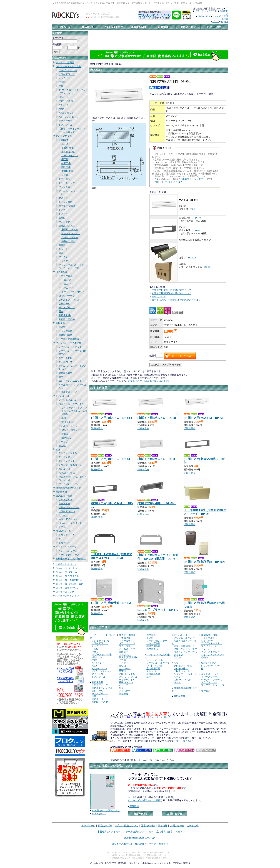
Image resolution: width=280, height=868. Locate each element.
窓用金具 (60, 323)
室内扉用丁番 (66, 362)
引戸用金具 (62, 272)
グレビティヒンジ (68, 70)
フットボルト (66, 500)
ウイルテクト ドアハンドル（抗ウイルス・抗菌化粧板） (74, 411)
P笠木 (62, 109)
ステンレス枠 (66, 202)
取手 (61, 377)
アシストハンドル (71, 233)
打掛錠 (62, 82)
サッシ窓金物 (66, 331)
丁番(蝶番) (64, 140)
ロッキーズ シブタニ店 (67, 576)
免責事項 (164, 844)
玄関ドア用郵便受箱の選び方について (172, 293)
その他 (65, 175)
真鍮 (64, 418)
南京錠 (62, 245)
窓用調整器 (152, 649)
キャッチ (63, 249)
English (224, 21)
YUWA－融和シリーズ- (73, 430)
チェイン (63, 515)
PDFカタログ (204, 16)
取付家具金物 (66, 373)
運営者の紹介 (148, 826)
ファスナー (64, 257)
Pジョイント (65, 105)
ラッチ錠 (63, 261)
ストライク (64, 78)
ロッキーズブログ (65, 592)
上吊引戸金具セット (69, 276)
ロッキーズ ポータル (66, 568)
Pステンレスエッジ (68, 117)
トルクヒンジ (68, 152)
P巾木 (95, 660)
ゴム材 (177, 682)
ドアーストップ (67, 183)
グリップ (63, 442)
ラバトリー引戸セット (73, 292)
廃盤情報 (134, 806)
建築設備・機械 (64, 496)
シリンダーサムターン (70, 465)
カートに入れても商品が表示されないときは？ (176, 300)
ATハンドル (65, 469)
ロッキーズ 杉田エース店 (69, 584)
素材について (159, 297)
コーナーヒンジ (70, 155)
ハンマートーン (70, 426)
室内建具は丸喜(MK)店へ (170, 832)
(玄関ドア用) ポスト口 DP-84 (110, 459)
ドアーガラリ (66, 179)
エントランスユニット (70, 381)
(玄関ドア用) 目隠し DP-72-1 (157, 503)
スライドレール (67, 511)
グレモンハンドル (68, 453)
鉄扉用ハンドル (67, 226)
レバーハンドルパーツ (158, 663)
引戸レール (64, 304)
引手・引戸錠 (66, 358)
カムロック (64, 222)
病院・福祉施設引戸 (184, 646)
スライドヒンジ (209, 682)
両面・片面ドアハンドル (71, 404)
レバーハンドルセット (70, 347)
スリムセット (68, 288)
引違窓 (62, 327)
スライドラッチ (67, 74)
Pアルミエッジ (66, 113)
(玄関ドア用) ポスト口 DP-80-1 (112, 418)
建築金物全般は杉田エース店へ (140, 838)
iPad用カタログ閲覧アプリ (106, 811)
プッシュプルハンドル (70, 400)
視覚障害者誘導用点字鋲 (68, 488)
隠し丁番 (66, 167)
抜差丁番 (66, 163)
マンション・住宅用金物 (68, 343)
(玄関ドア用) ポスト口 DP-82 (203, 418)
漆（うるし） (68, 422)
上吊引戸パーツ (67, 296)
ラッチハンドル (70, 237)
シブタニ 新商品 (65, 62)
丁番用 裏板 (67, 148)
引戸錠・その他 (67, 319)
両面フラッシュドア (193, 179)
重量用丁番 (67, 171)
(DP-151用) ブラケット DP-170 (158, 610)
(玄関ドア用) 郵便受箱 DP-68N (204, 562)
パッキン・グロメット (70, 523)
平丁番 (65, 159)
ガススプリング (67, 307)
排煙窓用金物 (66, 335)
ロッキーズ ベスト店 (66, 572)
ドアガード (64, 210)
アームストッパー (128, 649)
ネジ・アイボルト (68, 519)
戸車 (61, 311)
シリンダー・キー (68, 535)
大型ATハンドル (67, 473)
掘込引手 (63, 198)
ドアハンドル (66, 125)
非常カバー (64, 543)
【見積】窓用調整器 (69, 339)
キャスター (64, 503)
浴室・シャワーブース (185, 652)
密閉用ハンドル (70, 230)
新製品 (65, 434)
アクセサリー (66, 121)
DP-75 (198, 230)
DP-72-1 (192, 258)
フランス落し (66, 187)
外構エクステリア (68, 392)
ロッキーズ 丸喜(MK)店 (69, 580)
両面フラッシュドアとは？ (168, 182)
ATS (58, 449)
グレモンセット (67, 461)
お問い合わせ (177, 826)
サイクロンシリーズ (69, 484)
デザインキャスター (69, 507)
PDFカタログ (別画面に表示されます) (149, 381)
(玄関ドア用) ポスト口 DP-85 (157, 459)
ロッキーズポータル (122, 844)
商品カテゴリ (105, 826)
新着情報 (163, 826)
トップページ (88, 826)
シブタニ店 (212, 11)
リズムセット (68, 284)
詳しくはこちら (165, 717)
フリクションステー (157, 641)
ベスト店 (199, 11)
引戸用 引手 (65, 315)
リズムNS (66, 280)
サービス (206, 691)
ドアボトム (125, 655)
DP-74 (198, 218)
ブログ (216, 21)
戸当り (62, 86)
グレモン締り (66, 457)
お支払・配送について (127, 826)
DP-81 (193, 209)
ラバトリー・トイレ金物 (68, 66)
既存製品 (66, 438)
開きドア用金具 (64, 136)
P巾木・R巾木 (66, 101)
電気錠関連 (62, 492)
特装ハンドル (68, 241)
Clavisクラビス (63, 531)
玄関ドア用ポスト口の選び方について (172, 290)
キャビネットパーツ (66, 547)
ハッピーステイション (67, 596)
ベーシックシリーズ (69, 555)
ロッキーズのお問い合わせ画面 (144, 800)
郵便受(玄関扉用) (67, 206)
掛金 (61, 253)
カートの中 (193, 826)
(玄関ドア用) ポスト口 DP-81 (157, 418)
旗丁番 (65, 144)
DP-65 (207, 267)
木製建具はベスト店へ (109, 832)
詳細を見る (97, 428)
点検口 (62, 218)
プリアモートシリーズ (213, 685)
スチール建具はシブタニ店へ (138, 832)
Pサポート (64, 97)
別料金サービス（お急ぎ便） (71, 559)
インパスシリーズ (68, 551)
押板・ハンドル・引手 (185, 649)
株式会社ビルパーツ (66, 564)
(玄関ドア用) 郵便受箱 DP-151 (111, 603)
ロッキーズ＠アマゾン (67, 588)
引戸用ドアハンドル (69, 300)
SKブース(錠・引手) (102, 655)
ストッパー (152, 671)
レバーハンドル (155, 660)
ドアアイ (63, 214)
